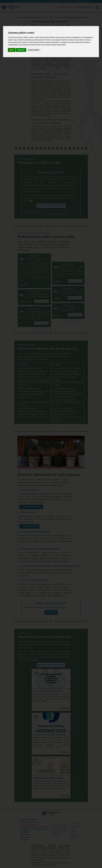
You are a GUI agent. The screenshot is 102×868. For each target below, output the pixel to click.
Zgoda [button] (12, 50)
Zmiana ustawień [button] (34, 50)
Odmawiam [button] (21, 50)
